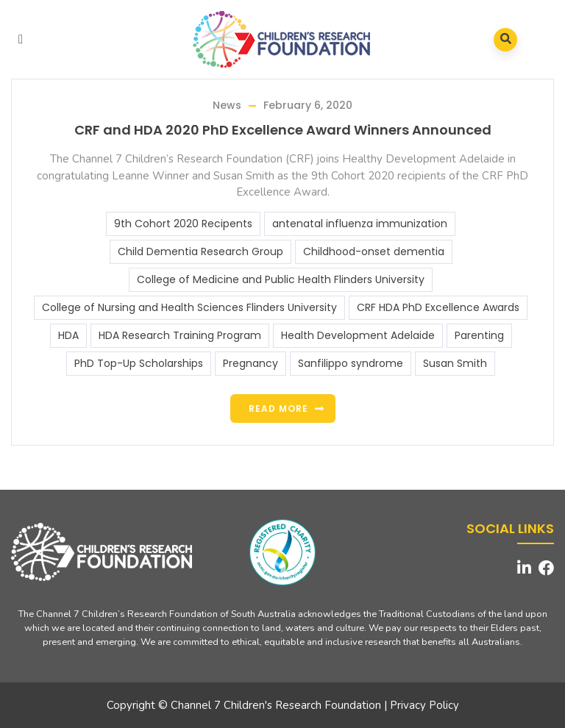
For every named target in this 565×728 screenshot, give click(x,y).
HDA (68, 335)
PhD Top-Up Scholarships (139, 363)
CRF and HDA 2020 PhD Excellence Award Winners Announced (283, 130)
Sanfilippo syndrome (351, 363)
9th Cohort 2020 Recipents (183, 224)
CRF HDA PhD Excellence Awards (438, 307)
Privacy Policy (424, 705)
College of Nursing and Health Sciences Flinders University (189, 307)
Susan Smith (455, 363)
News (227, 105)
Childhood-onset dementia (374, 251)
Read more (278, 408)
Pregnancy (250, 363)
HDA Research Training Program (180, 335)
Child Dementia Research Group (200, 251)
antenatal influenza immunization (360, 224)
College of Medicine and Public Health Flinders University (281, 279)
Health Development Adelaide (358, 335)
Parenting (479, 335)
